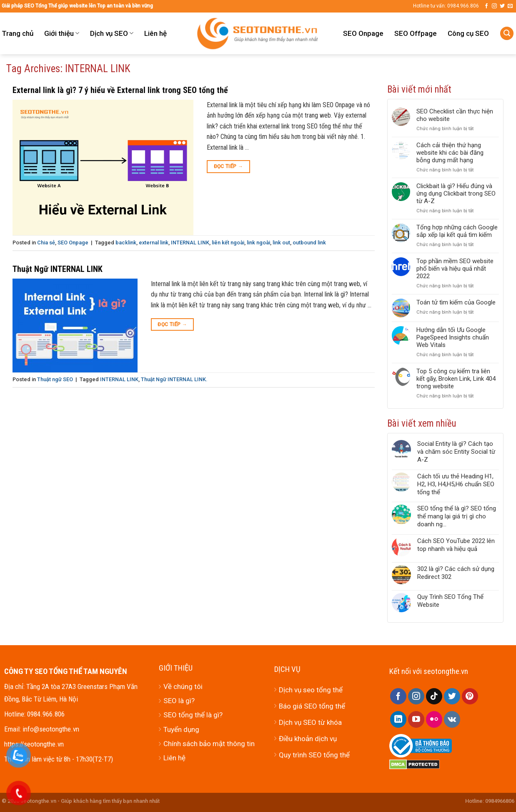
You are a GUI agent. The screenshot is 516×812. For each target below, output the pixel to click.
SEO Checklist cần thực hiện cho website (455, 115)
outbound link (309, 243)
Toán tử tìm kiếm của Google (456, 302)
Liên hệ (155, 33)
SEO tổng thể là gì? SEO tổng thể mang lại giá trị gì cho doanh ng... (457, 516)
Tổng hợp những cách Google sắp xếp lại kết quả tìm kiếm (457, 231)
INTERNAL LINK (190, 243)
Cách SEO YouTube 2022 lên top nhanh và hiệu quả (456, 545)
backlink (126, 243)
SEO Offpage (416, 33)
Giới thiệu (62, 33)
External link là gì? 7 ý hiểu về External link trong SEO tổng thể (120, 90)
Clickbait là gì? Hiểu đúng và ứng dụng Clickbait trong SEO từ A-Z (456, 194)
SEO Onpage (363, 33)
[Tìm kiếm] (507, 34)
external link (154, 243)
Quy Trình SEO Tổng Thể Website (450, 601)
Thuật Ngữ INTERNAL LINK (58, 269)
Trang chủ (18, 33)
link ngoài (258, 243)
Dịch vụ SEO (112, 33)
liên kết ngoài (228, 243)
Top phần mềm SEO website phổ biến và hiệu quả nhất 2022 (455, 269)
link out (281, 243)
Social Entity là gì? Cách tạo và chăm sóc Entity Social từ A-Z (456, 452)
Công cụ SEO (468, 33)
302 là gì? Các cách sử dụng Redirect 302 (456, 573)
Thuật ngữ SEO (55, 379)
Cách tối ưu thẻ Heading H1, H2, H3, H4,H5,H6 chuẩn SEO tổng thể (456, 484)
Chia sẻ (46, 243)
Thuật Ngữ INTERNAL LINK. (174, 379)
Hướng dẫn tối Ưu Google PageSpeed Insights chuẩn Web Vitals (453, 337)
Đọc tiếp (229, 167)
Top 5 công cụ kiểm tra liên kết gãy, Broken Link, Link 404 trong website (456, 379)
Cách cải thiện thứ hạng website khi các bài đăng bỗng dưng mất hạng (450, 153)
